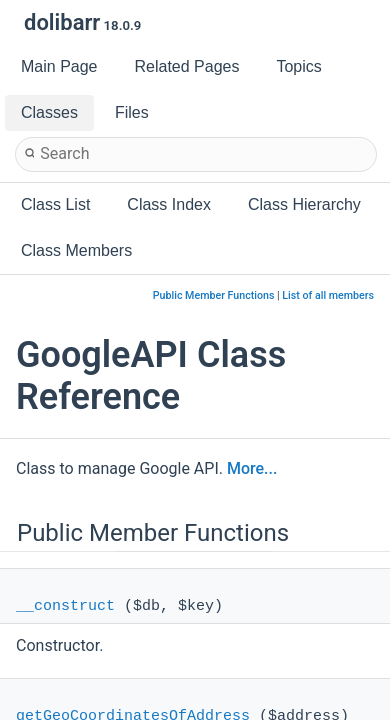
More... (252, 468)
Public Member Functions (214, 295)
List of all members (328, 295)
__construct (65, 606)
